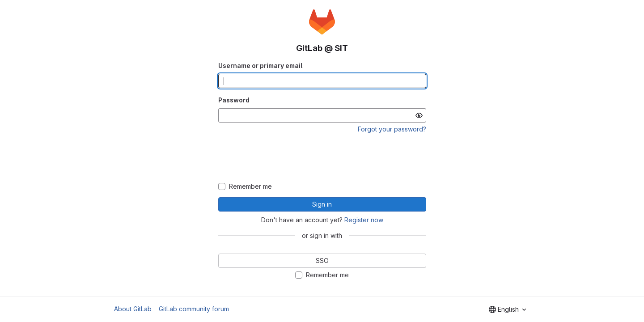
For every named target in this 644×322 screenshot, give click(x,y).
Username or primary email (260, 66)
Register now (364, 220)
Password (234, 100)
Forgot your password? (392, 129)
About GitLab (133, 309)
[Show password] (419, 115)
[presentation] (322, 158)
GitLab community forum (194, 309)
